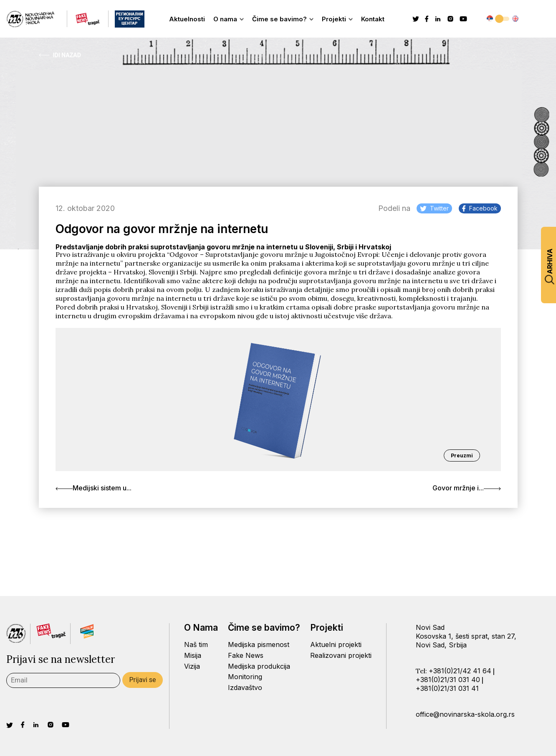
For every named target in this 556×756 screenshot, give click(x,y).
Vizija (192, 666)
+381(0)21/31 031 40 (448, 680)
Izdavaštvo (245, 688)
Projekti (337, 19)
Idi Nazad (60, 55)
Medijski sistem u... (94, 488)
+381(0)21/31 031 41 (447, 688)
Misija (193, 655)
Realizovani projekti (341, 655)
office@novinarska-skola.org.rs (465, 714)
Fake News (246, 655)
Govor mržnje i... (467, 488)
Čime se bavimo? (283, 19)
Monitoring (245, 677)
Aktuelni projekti (336, 644)
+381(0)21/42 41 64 (460, 671)
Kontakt (373, 19)
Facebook (480, 208)
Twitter (434, 208)
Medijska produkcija (259, 666)
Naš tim (196, 644)
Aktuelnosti (187, 19)
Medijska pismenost (259, 644)
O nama (229, 19)
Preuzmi (462, 455)
